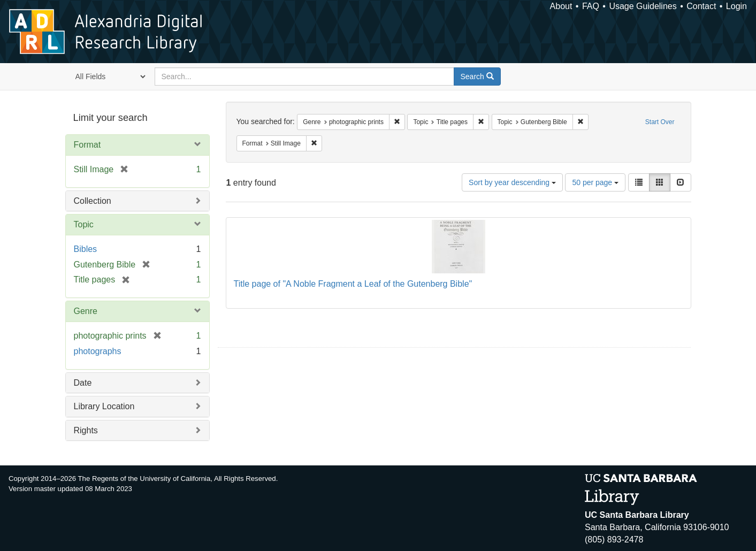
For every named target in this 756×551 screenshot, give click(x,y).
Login (736, 6)
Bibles (86, 249)
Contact (701, 6)
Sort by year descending (512, 182)
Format (87, 145)
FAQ (591, 6)
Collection (93, 201)
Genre (86, 311)
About (561, 6)
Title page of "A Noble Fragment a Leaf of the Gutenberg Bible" (353, 284)
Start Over (660, 122)
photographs (98, 351)
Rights (86, 430)
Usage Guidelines (643, 6)
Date (83, 383)
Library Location (104, 406)
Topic (84, 224)
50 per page (595, 182)
